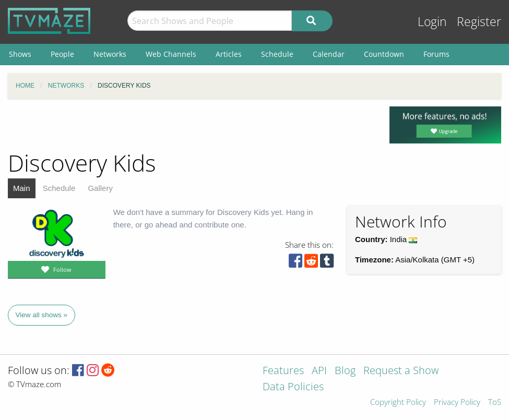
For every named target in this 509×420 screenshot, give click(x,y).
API (319, 371)
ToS (495, 403)
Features (283, 371)
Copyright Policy (398, 403)
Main (22, 188)
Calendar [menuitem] (329, 54)
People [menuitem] (62, 54)
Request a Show (401, 371)
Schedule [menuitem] (277, 54)
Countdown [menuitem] (384, 54)
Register (479, 22)
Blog (345, 371)
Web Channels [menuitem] (171, 54)
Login (432, 22)
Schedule (59, 188)
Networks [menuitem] (110, 54)
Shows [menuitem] (20, 54)
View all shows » (42, 315)
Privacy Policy (457, 403)
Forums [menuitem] (436, 54)
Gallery (100, 188)
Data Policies (293, 387)
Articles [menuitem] (229, 54)
